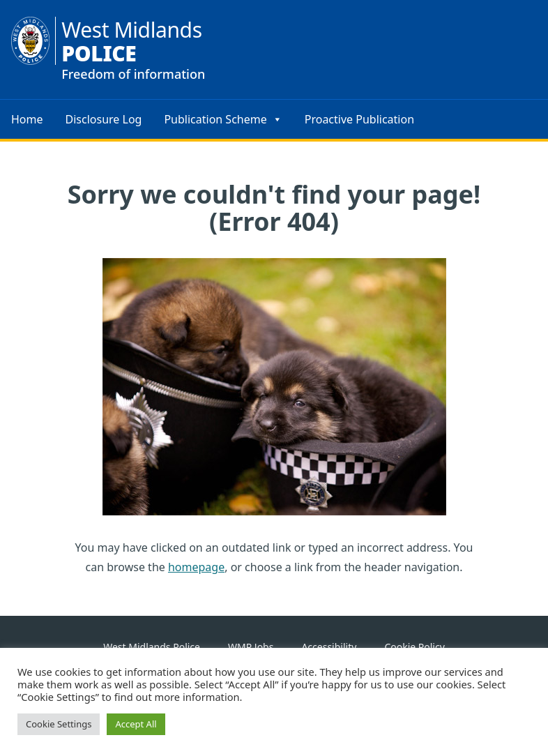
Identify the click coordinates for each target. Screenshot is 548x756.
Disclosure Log (104, 119)
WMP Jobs (251, 647)
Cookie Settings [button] (59, 724)
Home (27, 119)
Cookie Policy (414, 647)
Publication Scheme (223, 119)
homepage (196, 567)
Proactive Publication (359, 119)
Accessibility (329, 647)
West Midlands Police (152, 647)
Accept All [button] (136, 724)
